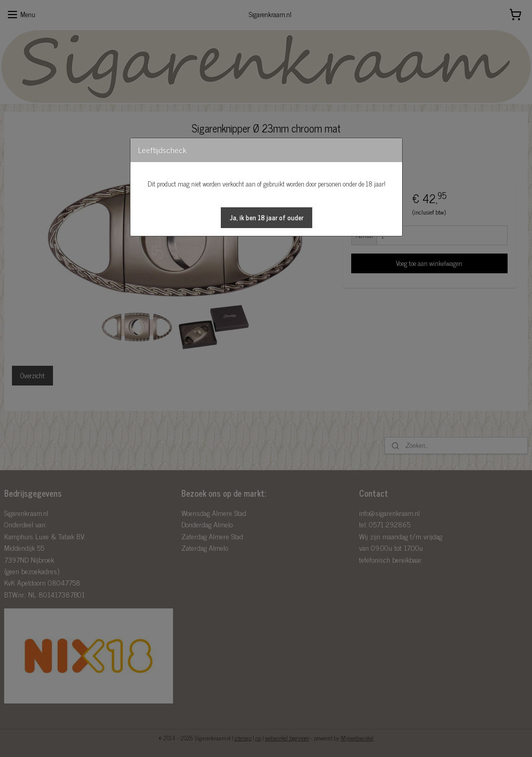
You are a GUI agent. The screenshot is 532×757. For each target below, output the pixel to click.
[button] (267, 218)
